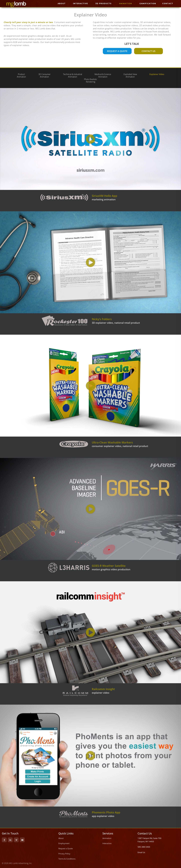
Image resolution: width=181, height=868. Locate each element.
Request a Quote (66, 848)
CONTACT (168, 4)
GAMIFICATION (148, 4)
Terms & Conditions (67, 859)
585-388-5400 (144, 847)
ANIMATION (126, 4)
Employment (64, 843)
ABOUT (62, 4)
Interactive (107, 843)
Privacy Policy (64, 854)
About (61, 838)
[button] (90, 139)
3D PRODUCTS (104, 4)
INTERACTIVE (80, 4)
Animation (107, 838)
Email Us (141, 852)
